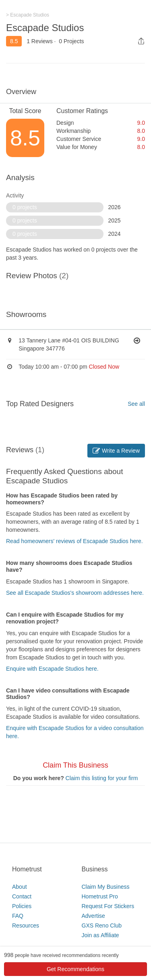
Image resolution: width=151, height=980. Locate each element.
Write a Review (116, 451)
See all (136, 404)
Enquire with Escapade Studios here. (52, 669)
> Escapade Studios (28, 15)
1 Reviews (40, 41)
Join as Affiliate (100, 935)
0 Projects (71, 41)
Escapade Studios (45, 28)
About (20, 887)
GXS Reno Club (102, 925)
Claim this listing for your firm (102, 778)
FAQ (18, 916)
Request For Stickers (108, 906)
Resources (26, 925)
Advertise (93, 916)
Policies (22, 906)
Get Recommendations (75, 969)
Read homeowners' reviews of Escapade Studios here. (74, 541)
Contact (22, 896)
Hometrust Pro (100, 896)
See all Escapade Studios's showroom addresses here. (75, 593)
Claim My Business (106, 887)
